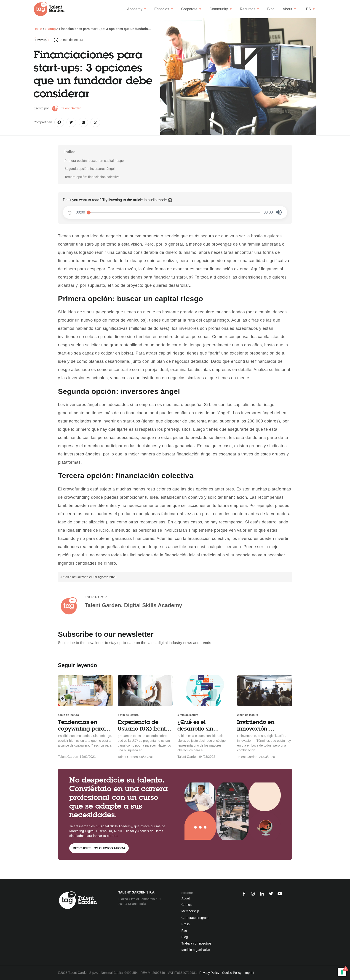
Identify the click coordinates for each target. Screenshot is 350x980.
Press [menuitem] (186, 924)
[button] (279, 212)
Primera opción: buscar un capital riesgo (94, 161)
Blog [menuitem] (185, 937)
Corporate (191, 9)
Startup (41, 40)
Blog (271, 9)
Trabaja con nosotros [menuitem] (196, 943)
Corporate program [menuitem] (195, 918)
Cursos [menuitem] (187, 905)
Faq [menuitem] (184, 931)
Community (221, 9)
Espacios (164, 9)
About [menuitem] (186, 898)
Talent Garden (71, 108)
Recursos (250, 9)
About (289, 9)
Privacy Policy (209, 973)
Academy (137, 9)
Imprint (249, 973)
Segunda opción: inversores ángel (90, 169)
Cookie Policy (232, 973)
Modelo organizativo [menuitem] (196, 950)
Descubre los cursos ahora (99, 848)
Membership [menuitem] (190, 911)
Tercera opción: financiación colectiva (92, 177)
